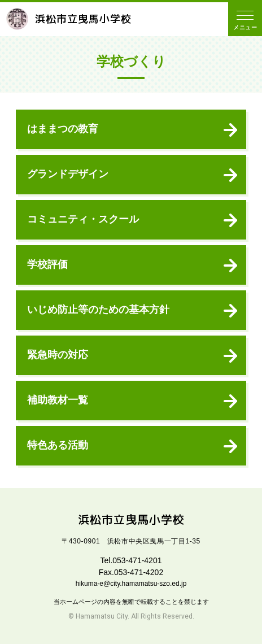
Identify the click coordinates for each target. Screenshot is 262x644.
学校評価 (47, 264)
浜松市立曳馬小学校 (69, 19)
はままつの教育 (63, 129)
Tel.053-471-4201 (131, 560)
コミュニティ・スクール (83, 219)
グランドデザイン (68, 174)
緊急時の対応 (58, 355)
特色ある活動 (58, 445)
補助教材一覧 (58, 400)
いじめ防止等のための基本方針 (98, 310)
